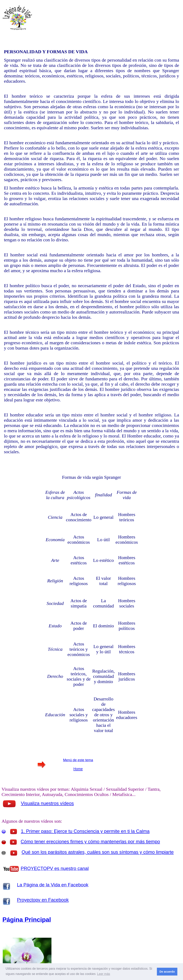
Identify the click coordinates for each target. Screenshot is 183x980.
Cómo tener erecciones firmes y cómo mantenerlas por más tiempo (90, 841)
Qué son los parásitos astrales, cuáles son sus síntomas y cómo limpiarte (98, 852)
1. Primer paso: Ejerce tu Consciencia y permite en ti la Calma (85, 831)
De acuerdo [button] (167, 972)
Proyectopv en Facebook (43, 900)
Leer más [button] (104, 974)
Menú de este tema (78, 760)
